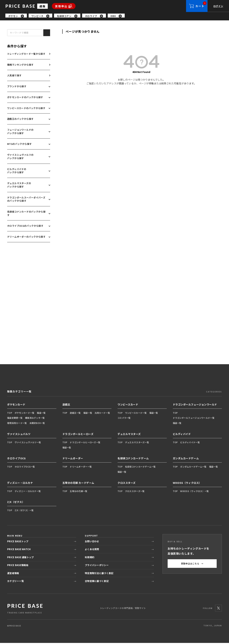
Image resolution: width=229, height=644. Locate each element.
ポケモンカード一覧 (25, 414)
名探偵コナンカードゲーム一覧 (140, 468)
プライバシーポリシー (97, 566)
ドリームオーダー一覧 (81, 468)
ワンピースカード (128, 405)
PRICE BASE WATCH (19, 550)
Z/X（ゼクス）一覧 (24, 511)
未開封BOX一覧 (37, 424)
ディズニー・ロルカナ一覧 (28, 492)
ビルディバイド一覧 (190, 443)
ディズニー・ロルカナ (20, 484)
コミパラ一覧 (124, 419)
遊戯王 (66, 405)
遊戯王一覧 (75, 414)
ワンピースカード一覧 (136, 414)
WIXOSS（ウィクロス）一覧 (194, 492)
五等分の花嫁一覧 (79, 492)
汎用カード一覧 (102, 414)
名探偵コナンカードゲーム (133, 459)
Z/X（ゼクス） (16, 503)
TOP (10, 414)
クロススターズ (127, 484)
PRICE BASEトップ (18, 542)
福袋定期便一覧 (15, 419)
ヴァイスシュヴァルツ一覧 (28, 443)
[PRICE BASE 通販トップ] (25, 609)
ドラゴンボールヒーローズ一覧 (85, 443)
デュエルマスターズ (129, 435)
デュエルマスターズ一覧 (137, 443)
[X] (218, 609)
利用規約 (90, 558)
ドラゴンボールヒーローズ (78, 435)
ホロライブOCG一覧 (25, 468)
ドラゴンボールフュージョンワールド (195, 405)
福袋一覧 (41, 414)
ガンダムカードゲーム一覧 (193, 468)
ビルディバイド (182, 435)
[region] (117, 16)
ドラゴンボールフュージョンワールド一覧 (194, 419)
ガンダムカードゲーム (186, 459)
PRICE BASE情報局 (18, 566)
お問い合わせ (92, 542)
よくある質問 (92, 550)
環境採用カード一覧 (17, 424)
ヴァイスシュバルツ (19, 435)
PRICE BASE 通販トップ (20, 558)
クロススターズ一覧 (135, 492)
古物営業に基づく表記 (97, 582)
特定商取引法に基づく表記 (99, 574)
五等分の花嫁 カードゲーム (78, 484)
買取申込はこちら (192, 565)
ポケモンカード (16, 405)
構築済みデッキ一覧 (35, 419)
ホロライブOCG (16, 459)
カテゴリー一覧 (15, 582)
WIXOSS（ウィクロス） (187, 484)
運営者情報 (13, 574)
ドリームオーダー (73, 459)
